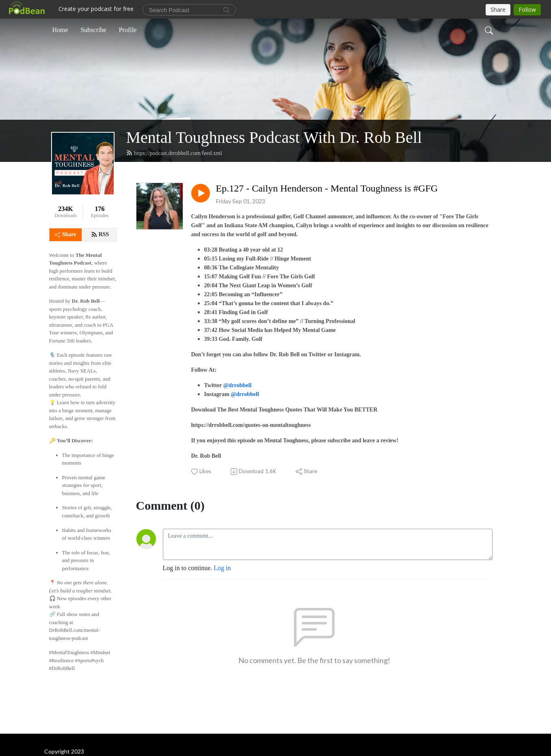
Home (60, 30)
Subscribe (94, 30)
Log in (222, 568)
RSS (100, 235)
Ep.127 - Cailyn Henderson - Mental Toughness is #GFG (327, 188)
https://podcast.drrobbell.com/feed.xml (174, 153)
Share (66, 234)
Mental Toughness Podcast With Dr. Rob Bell (274, 137)
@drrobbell (238, 385)
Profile (128, 30)
